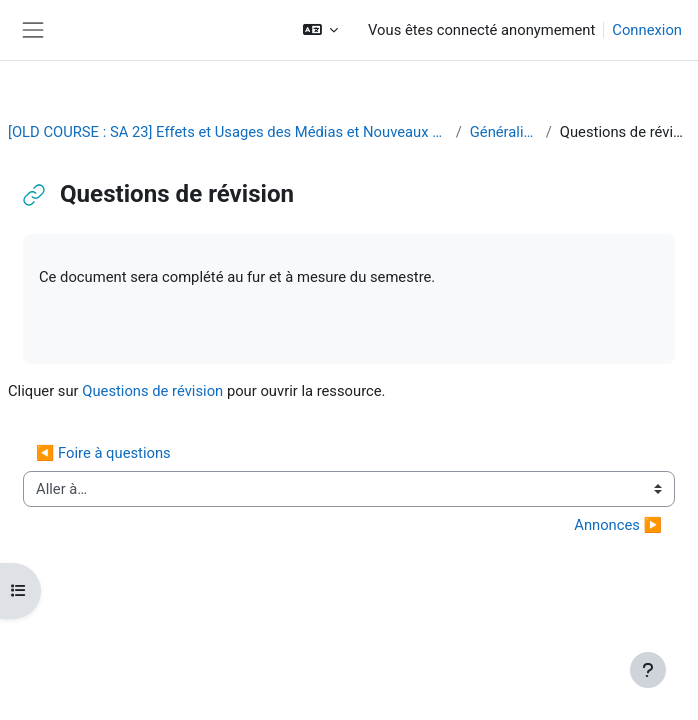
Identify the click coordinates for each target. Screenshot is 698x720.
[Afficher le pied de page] (648, 670)
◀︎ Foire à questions (103, 453)
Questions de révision (152, 391)
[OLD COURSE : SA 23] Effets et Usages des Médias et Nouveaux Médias (228, 132)
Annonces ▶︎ (618, 525)
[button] (320, 30)
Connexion (647, 30)
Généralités (504, 132)
